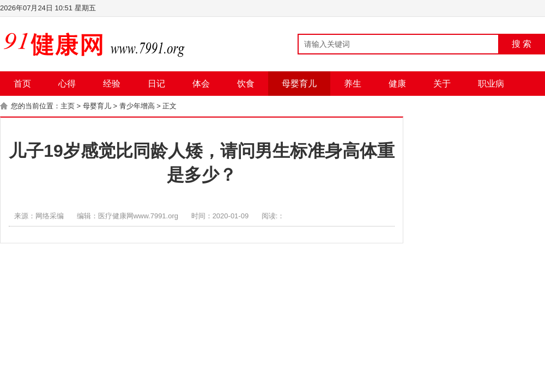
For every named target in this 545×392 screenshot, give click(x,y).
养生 (353, 84)
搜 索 (522, 44)
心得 (67, 84)
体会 (201, 84)
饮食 (246, 84)
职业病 (491, 84)
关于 (442, 84)
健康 (397, 84)
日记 (156, 84)
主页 (68, 106)
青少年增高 (137, 106)
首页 (22, 84)
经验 (112, 84)
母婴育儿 (299, 84)
